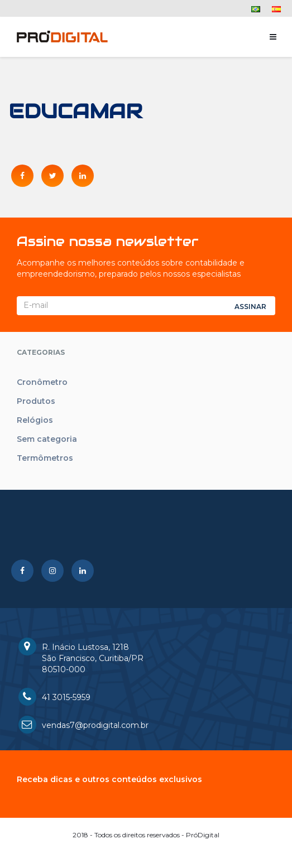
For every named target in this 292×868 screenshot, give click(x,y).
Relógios (35, 420)
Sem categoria (47, 439)
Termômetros (45, 458)
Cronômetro (42, 382)
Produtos (36, 401)
